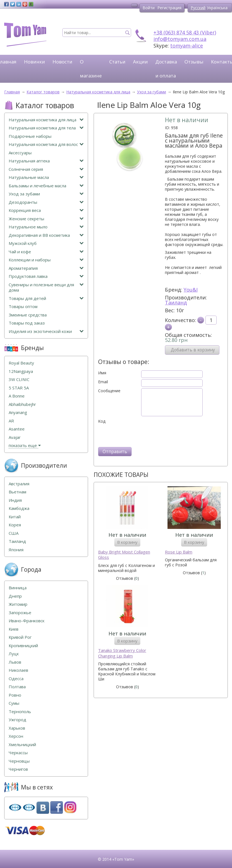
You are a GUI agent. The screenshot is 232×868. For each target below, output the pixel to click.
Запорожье (20, 613)
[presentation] (141, 435)
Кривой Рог (20, 637)
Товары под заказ (27, 323)
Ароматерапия (46, 268)
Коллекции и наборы (46, 260)
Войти (149, 8)
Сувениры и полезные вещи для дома (46, 288)
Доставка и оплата (166, 69)
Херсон (16, 736)
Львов (15, 662)
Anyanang (18, 412)
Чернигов (18, 769)
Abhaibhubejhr (22, 404)
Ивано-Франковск (27, 621)
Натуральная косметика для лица (46, 120)
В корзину (127, 542)
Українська (217, 8)
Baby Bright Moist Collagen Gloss (124, 555)
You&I (191, 290)
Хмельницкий (22, 745)
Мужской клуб (46, 243)
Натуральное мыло (46, 227)
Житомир (18, 604)
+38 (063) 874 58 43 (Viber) (185, 32)
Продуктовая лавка (46, 276)
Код (102, 421)
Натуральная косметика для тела (46, 128)
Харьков (17, 728)
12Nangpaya (21, 371)
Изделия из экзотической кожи (46, 331)
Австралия (19, 484)
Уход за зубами (46, 194)
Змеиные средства (28, 315)
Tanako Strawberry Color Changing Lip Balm (122, 653)
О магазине (91, 69)
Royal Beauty (21, 363)
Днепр (15, 596)
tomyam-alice (187, 46)
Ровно (15, 695)
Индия (15, 500)
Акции (140, 62)
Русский (198, 8)
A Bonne (17, 396)
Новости (62, 62)
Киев (14, 629)
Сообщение (109, 391)
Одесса (16, 679)
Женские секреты (46, 219)
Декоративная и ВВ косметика (46, 235)
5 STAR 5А (19, 388)
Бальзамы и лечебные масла (46, 186)
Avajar (15, 437)
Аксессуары (20, 153)
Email (103, 382)
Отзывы (194, 62)
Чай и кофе (46, 252)
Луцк (14, 654)
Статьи (117, 62)
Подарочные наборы (30, 136)
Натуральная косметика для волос (46, 144)
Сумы (14, 703)
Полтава (17, 687)
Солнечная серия (46, 169)
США (14, 533)
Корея (15, 525)
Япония (16, 550)
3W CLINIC (19, 379)
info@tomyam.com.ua (180, 39)
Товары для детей (46, 298)
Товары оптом (23, 307)
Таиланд (176, 302)
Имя (102, 373)
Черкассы (18, 753)
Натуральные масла (46, 177)
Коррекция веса (46, 210)
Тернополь (20, 712)
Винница (18, 588)
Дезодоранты (46, 202)
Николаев (18, 670)
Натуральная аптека (46, 161)
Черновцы (19, 761)
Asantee (17, 429)
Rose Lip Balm (179, 552)
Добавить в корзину (193, 350)
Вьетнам (17, 492)
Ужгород (17, 720)
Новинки (35, 62)
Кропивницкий (23, 646)
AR (11, 421)
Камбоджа (19, 508)
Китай (15, 517)
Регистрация (169, 8)
